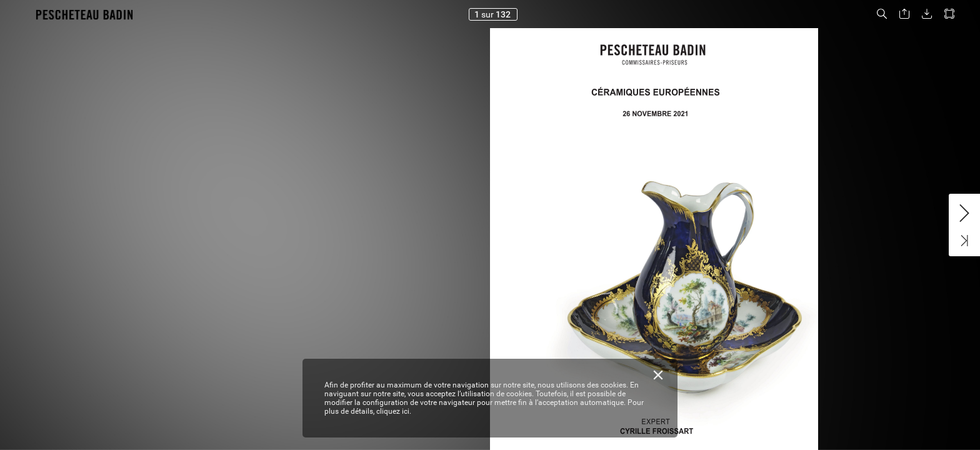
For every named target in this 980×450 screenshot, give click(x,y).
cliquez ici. (394, 411)
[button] (882, 14)
